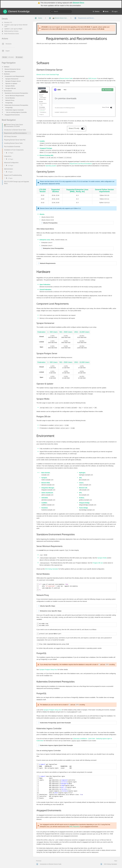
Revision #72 (7, 22)
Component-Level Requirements (14, 76)
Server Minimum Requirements (15, 96)
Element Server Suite (66, 78)
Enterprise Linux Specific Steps (51, 611)
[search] (61, 11)
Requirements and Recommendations (81, 164)
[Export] (16, 51)
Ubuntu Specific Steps (48, 606)
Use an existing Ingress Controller (16, 112)
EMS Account (92, 78)
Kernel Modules (10, 98)
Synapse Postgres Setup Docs (48, 670)
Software (7, 67)
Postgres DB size (11, 88)
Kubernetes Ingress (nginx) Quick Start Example (56, 745)
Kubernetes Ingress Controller (15, 110)
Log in (115, 11)
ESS (5, 57)
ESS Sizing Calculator (52, 569)
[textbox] (78, 587)
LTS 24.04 (11, 57)
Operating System (10, 72)
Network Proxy (10, 100)
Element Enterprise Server (13, 69)
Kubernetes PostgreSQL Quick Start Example (55, 723)
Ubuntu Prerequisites (50, 223)
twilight (20, 29)
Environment (8, 91)
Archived (19, 57)
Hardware (7, 74)
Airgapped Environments (12, 115)
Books (106, 11)
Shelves (96, 11)
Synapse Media (10, 86)
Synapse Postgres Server (13, 81)
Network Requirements (48, 263)
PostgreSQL (9, 103)
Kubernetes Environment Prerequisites (16, 105)
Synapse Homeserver (12, 79)
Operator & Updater (11, 84)
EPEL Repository (74, 827)
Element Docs (78, 3)
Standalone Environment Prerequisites (16, 93)
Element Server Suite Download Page (48, 75)
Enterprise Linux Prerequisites (53, 248)
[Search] (52, 12)
